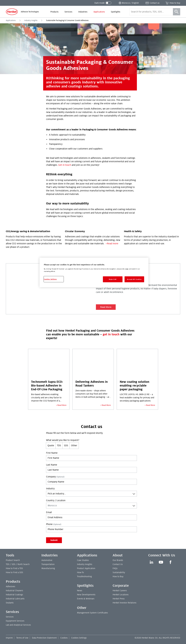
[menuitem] (54, 12)
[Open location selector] (128, 3)
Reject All (113, 279)
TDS (59, 446)
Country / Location (56, 500)
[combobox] (91, 494)
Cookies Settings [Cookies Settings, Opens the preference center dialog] (50, 279)
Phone (54, 524)
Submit (54, 540)
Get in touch (65, 165)
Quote (51, 446)
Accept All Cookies (134, 279)
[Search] (177, 12)
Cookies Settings (79, 638)
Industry (50, 489)
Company (55, 477)
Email (49, 512)
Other (74, 446)
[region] (94, 272)
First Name (52, 453)
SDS (66, 446)
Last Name (52, 465)
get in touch (111, 334)
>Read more (112, 244)
